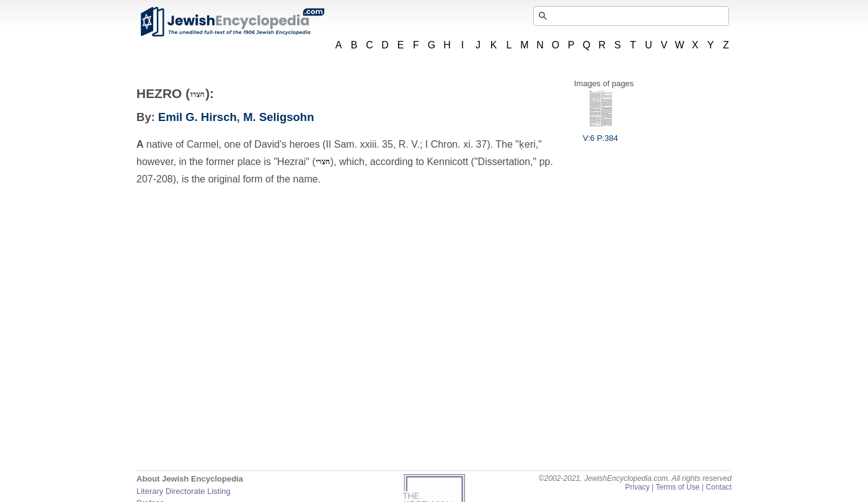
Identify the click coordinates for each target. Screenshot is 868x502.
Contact (719, 487)
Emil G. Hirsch (197, 117)
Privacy (637, 487)
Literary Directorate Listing (184, 491)
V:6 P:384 (600, 133)
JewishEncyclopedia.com (232, 22)
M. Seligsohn (278, 117)
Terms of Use (677, 487)
